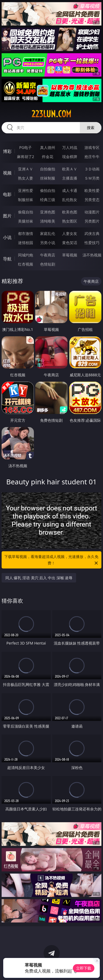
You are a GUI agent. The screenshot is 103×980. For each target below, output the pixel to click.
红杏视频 (26, 264)
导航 (7, 259)
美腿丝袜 (26, 221)
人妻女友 (70, 233)
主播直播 (70, 178)
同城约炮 (26, 255)
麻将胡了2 (26, 157)
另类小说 (48, 243)
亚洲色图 (48, 212)
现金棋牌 (70, 157)
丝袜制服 (48, 178)
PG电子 (25, 147)
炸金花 (48, 157)
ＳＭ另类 (92, 178)
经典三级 (48, 200)
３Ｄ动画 (92, 169)
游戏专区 (92, 147)
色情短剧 (48, 264)
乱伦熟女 (70, 200)
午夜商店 (48, 255)
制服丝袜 (26, 200)
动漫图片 (92, 212)
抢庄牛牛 (92, 157)
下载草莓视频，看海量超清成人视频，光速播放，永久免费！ (51, 560)
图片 (7, 216)
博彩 (7, 151)
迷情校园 (26, 243)
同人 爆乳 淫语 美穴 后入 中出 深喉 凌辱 (39, 578)
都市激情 (26, 233)
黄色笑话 (70, 243)
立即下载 (84, 968)
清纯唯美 (48, 221)
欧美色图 (70, 212)
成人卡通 (70, 190)
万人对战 (70, 147)
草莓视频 (70, 255)
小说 (7, 237)
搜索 (91, 128)
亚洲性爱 (26, 190)
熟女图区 (70, 221)
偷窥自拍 (26, 212)
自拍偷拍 (48, 169)
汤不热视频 (92, 255)
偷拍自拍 (48, 190)
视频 (7, 173)
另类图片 (92, 221)
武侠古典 (92, 233)
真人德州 (48, 147)
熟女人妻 (26, 178)
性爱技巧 (92, 243)
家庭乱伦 (48, 233)
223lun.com (51, 114)
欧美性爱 (92, 190)
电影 (7, 194)
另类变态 (92, 200)
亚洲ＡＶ (26, 169)
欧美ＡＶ (70, 169)
